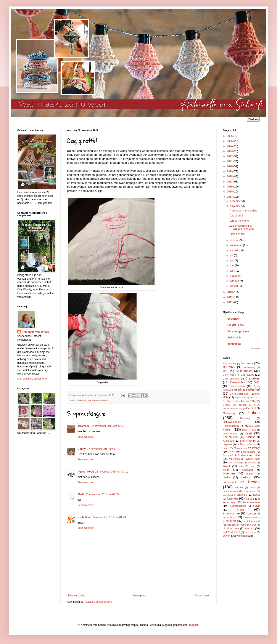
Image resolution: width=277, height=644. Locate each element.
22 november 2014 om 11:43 (104, 449)
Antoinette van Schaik (35, 332)
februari (235, 281)
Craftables (253, 378)
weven (227, 536)
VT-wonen (234, 459)
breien (254, 482)
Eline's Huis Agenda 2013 (247, 398)
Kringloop (228, 441)
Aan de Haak (230, 364)
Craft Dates (247, 375)
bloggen (250, 474)
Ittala (254, 430)
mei (233, 266)
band (253, 466)
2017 (230, 182)
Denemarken (237, 386)
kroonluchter (231, 513)
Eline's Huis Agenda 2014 (241, 401)
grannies (242, 495)
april (233, 271)
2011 (230, 302)
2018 (230, 176)
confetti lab (84, 517)
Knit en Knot (231, 437)
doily (252, 487)
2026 (230, 136)
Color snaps (229, 375)
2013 (230, 292)
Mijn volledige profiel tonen (33, 379)
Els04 (81, 494)
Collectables (244, 371)
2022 (230, 156)
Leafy (226, 448)
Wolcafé (252, 463)
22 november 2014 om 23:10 (112, 472)
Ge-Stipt (251, 408)
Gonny (82, 449)
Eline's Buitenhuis (239, 394)
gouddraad (228, 495)
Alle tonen (255, 349)
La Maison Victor (246, 444)
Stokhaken (243, 455)
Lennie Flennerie (239, 221)
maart (234, 276)
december (236, 201)
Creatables (238, 382)
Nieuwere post (76, 596)
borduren (82, 400)
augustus (236, 250)
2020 (230, 166)
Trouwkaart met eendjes (243, 211)
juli (232, 255)
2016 (230, 187)
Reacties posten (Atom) (98, 602)
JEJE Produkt (231, 434)
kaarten (232, 498)
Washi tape (253, 459)
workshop (242, 536)
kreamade (84, 426)
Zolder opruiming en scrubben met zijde (242, 227)
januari (234, 286)
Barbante (247, 363)
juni (232, 261)
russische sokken (251, 518)
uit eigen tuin (231, 529)
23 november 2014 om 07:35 (102, 494)
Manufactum (240, 448)
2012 (230, 297)
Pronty (256, 448)
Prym (232, 452)
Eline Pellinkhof (249, 390)
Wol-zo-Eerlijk (236, 463)
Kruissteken (246, 441)
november (236, 206)
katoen (250, 499)
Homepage (140, 596)
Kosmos (250, 437)
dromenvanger (230, 491)
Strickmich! (234, 338)
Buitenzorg (250, 367)
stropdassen (233, 525)
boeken (227, 477)
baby (241, 466)
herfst (256, 495)
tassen (105, 400)
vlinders (236, 532)
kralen (256, 506)
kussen (252, 514)
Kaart (248, 433)
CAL (225, 371)
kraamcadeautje (238, 506)
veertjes (249, 529)
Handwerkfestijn (231, 426)
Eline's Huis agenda (235, 405)
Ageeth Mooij (86, 472)
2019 (230, 171)
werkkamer (250, 532)
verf (225, 532)
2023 (230, 151)
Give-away (229, 413)
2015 (230, 192)
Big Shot (229, 367)
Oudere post (202, 596)
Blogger (194, 625)
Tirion (256, 455)
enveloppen (250, 491)
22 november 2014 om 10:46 (107, 426)
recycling (229, 517)
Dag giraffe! (236, 216)
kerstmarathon (251, 502)
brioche (239, 487)
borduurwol (229, 482)
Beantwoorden (86, 437)
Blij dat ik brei (236, 325)
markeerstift (94, 400)
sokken (231, 521)
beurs (226, 470)
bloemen (229, 473)
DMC (257, 383)
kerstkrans (229, 502)
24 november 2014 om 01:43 (109, 517)
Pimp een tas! (237, 234)
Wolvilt (227, 466)
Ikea (244, 430)
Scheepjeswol (248, 452)
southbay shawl (252, 521)
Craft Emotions (231, 379)
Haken (254, 413)
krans (241, 509)
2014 (230, 197)
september (237, 245)
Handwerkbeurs (232, 422)
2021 (230, 161)
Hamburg (245, 418)
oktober (235, 240)
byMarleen (234, 319)
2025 (230, 141)
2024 (230, 146)
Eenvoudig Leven (238, 331)
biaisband (247, 470)
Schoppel (228, 455)
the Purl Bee (250, 525)
